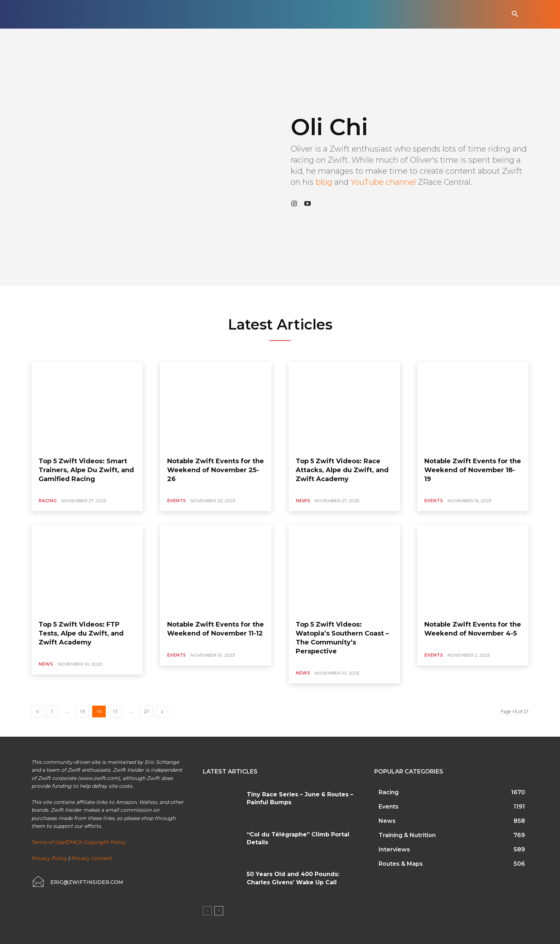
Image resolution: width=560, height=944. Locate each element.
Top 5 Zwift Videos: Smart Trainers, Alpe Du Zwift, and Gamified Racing (86, 470)
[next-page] (162, 711)
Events (176, 501)
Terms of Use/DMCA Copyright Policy (78, 842)
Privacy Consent (91, 858)
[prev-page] (37, 711)
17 (115, 711)
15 (82, 711)
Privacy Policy (49, 858)
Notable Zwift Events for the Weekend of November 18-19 (473, 470)
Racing (48, 501)
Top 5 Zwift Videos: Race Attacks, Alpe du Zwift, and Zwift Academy (342, 470)
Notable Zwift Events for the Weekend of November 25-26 (216, 470)
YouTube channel (383, 182)
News (303, 501)
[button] (515, 14)
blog (324, 182)
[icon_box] (77, 882)
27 (146, 711)
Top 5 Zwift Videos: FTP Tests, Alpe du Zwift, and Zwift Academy (81, 633)
